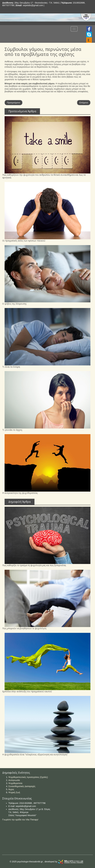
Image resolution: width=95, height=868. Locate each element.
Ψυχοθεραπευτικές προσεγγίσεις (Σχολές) (28, 777)
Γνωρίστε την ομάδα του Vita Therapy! (20, 820)
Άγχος (11, 789)
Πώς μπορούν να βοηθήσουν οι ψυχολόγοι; (24, 628)
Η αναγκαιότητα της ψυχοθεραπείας (20, 493)
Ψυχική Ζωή (14, 792)
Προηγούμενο (13, 103)
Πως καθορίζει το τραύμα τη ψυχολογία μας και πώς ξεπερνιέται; (34, 565)
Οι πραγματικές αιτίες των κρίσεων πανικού (24, 241)
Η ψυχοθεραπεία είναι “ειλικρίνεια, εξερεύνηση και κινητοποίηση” (35, 754)
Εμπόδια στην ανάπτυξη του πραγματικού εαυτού (27, 691)
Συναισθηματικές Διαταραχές (22, 786)
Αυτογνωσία (14, 780)
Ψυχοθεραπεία (15, 783)
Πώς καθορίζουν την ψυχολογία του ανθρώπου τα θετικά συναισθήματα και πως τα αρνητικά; (44, 176)
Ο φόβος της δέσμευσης (14, 304)
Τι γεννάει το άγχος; (12, 430)
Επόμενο (84, 103)
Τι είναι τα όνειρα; (11, 367)
